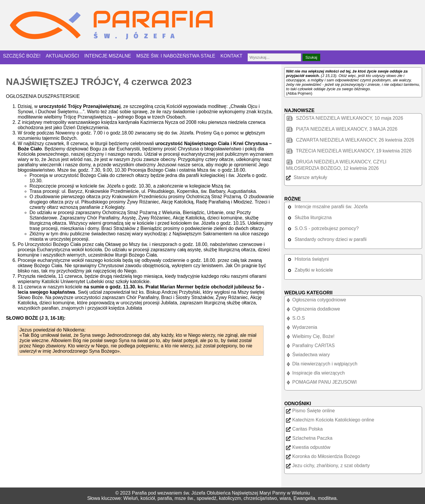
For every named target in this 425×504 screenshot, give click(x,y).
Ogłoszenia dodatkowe (313, 309)
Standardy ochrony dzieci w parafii (326, 239)
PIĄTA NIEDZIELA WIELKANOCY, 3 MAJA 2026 (342, 129)
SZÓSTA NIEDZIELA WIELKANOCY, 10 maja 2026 (345, 118)
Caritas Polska (304, 429)
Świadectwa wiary (308, 355)
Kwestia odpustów (308, 447)
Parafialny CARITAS (310, 345)
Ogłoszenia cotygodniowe (316, 300)
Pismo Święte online (310, 411)
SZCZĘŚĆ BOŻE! (22, 56)
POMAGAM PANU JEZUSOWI (321, 382)
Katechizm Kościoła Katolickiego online (330, 420)
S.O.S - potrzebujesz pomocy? (322, 228)
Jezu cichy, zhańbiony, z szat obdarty (328, 466)
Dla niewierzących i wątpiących (322, 364)
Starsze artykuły (307, 177)
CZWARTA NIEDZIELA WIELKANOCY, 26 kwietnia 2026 (350, 140)
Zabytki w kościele (309, 270)
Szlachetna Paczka (309, 438)
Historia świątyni (307, 259)
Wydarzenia (301, 327)
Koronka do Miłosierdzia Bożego (323, 456)
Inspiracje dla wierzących (315, 373)
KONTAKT (231, 56)
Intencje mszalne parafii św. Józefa (327, 207)
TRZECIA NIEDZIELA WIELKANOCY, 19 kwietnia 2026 (349, 151)
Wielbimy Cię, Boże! (310, 336)
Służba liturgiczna (309, 217)
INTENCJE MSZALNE (108, 56)
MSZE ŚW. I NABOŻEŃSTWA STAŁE (176, 56)
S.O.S (295, 318)
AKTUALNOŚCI (62, 56)
